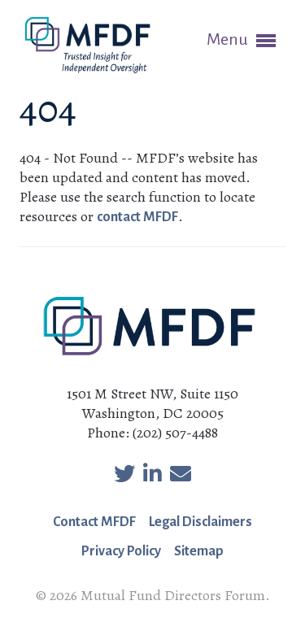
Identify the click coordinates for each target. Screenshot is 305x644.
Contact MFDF (94, 522)
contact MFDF (137, 217)
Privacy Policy (121, 551)
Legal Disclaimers (200, 522)
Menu (241, 40)
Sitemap (199, 551)
